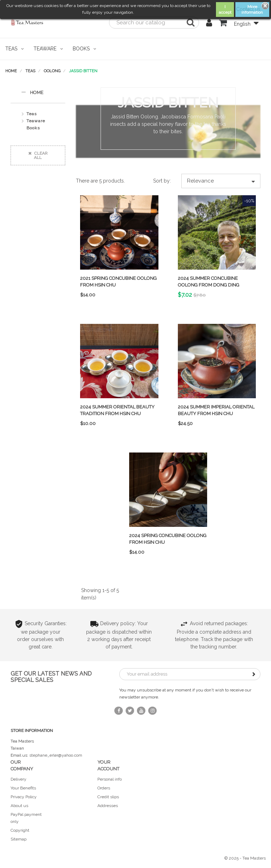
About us (19, 806)
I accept (225, 10)
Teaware (36, 121)
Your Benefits (23, 788)
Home (32, 92)
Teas (32, 114)
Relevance (221, 181)
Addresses (108, 806)
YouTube (141, 711)
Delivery (19, 779)
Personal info (110, 779)
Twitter (130, 711)
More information (252, 10)
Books (33, 128)
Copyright (20, 830)
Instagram (152, 711)
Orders (104, 788)
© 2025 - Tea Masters (245, 858)
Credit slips (108, 797)
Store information (32, 731)
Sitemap (19, 839)
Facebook (119, 711)
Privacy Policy (24, 797)
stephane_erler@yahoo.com (56, 755)
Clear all (38, 155)
